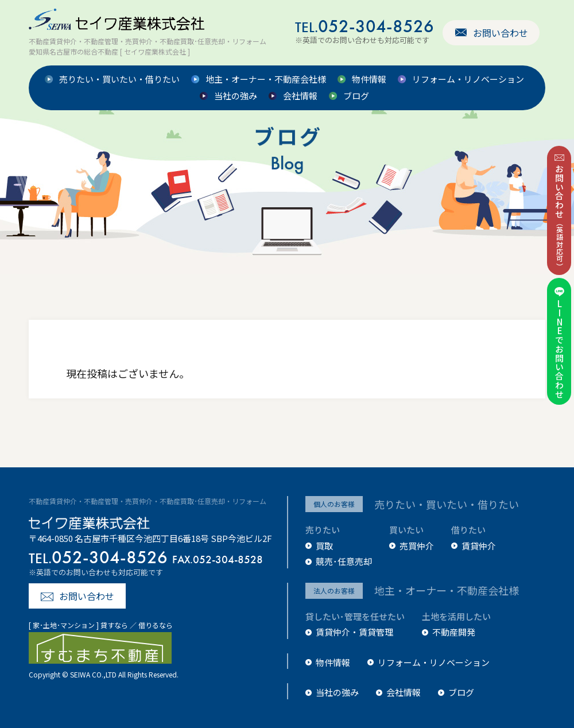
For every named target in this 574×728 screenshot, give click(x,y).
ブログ (356, 96)
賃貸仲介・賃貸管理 (354, 632)
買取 (324, 546)
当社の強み (236, 96)
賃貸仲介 (479, 546)
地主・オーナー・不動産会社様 (266, 80)
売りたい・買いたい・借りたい (119, 80)
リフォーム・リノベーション (468, 80)
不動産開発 (454, 632)
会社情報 (300, 96)
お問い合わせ (501, 33)
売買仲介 (417, 546)
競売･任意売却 (344, 561)
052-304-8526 (364, 26)
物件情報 (369, 80)
